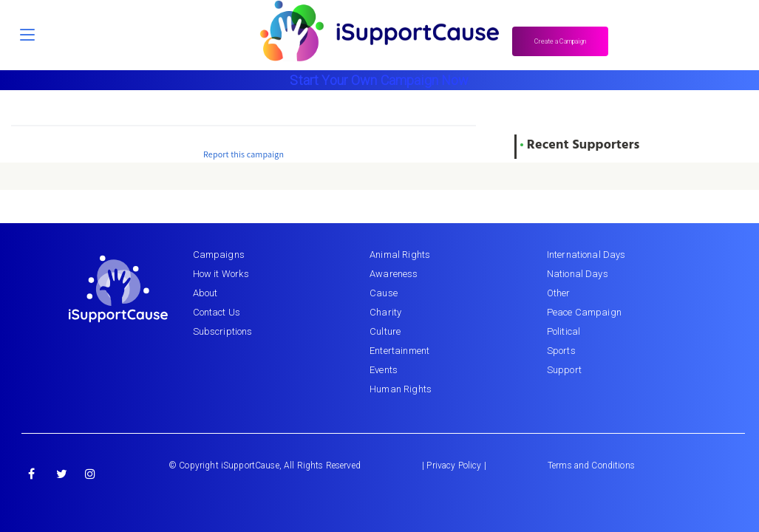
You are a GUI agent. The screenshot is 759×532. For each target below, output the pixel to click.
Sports (561, 351)
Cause (384, 293)
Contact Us (217, 312)
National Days (578, 274)
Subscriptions (223, 331)
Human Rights (401, 389)
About (205, 293)
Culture (385, 331)
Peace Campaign (584, 312)
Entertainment (399, 351)
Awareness (394, 274)
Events (384, 370)
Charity (385, 312)
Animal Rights (400, 255)
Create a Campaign (560, 41)
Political (564, 331)
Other (559, 293)
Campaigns (219, 255)
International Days (586, 255)
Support (564, 370)
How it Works (221, 274)
